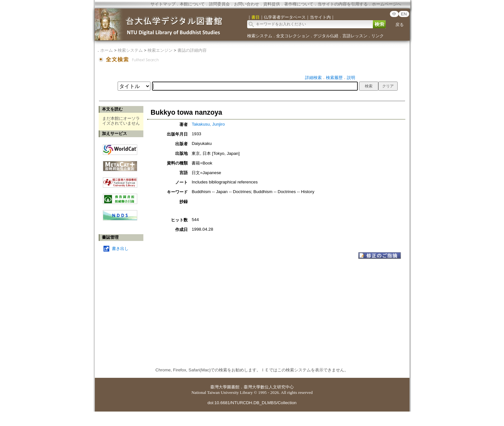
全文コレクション (293, 36)
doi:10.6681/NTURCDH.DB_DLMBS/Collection (252, 403)
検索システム (260, 36)
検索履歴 (334, 78)
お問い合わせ (247, 4)
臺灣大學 (219, 387)
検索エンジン (160, 50)
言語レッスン (355, 36)
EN (404, 14)
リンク (378, 36)
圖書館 (233, 387)
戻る (400, 25)
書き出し (120, 249)
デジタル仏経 (326, 36)
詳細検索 (313, 78)
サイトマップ (163, 4)
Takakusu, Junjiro (208, 124)
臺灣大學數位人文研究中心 (269, 387)
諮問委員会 (219, 4)
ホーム (107, 50)
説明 (351, 78)
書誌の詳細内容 (192, 50)
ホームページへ (387, 4)
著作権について (299, 4)
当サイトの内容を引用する (343, 4)
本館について (192, 4)
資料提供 (272, 4)
